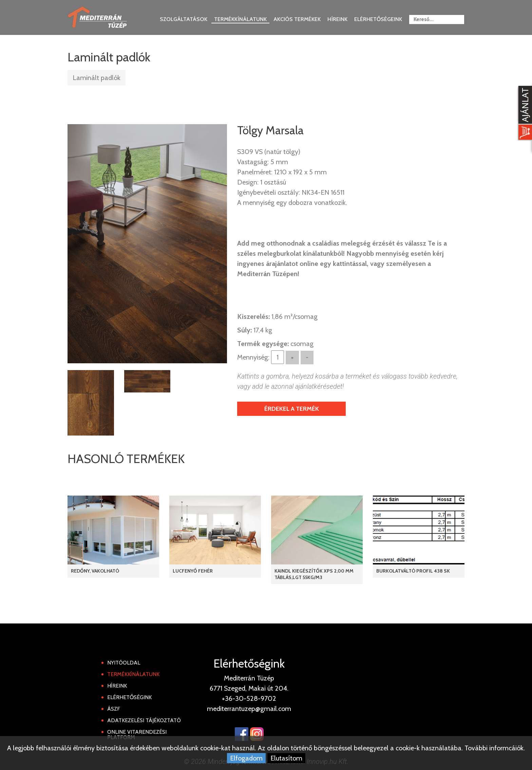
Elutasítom (286, 758)
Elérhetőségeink (378, 19)
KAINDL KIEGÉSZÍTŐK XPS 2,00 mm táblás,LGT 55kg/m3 (314, 574)
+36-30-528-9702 (249, 698)
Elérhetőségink (129, 697)
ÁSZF (114, 709)
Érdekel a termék (292, 409)
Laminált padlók (97, 78)
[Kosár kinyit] (524, 114)
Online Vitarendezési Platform (137, 735)
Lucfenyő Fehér (193, 571)
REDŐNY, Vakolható (95, 571)
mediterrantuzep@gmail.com (249, 709)
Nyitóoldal (124, 663)
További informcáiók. (495, 748)
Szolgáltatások (184, 19)
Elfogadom (246, 758)
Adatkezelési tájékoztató (144, 720)
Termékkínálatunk (240, 19)
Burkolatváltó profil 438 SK (413, 571)
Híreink (337, 19)
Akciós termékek (297, 19)
